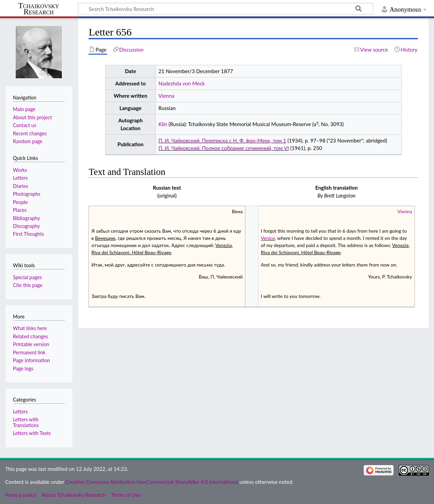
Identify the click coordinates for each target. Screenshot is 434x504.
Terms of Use (126, 495)
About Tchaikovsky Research (74, 495)
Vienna (166, 96)
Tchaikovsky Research (39, 9)
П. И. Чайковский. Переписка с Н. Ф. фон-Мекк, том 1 (222, 140)
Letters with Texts (32, 433)
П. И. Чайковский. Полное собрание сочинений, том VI (224, 148)
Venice (268, 238)
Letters (20, 412)
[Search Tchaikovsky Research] (226, 9)
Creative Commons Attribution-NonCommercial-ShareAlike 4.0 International (152, 482)
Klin (163, 124)
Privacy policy (21, 495)
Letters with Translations (26, 422)
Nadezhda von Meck (182, 83)
